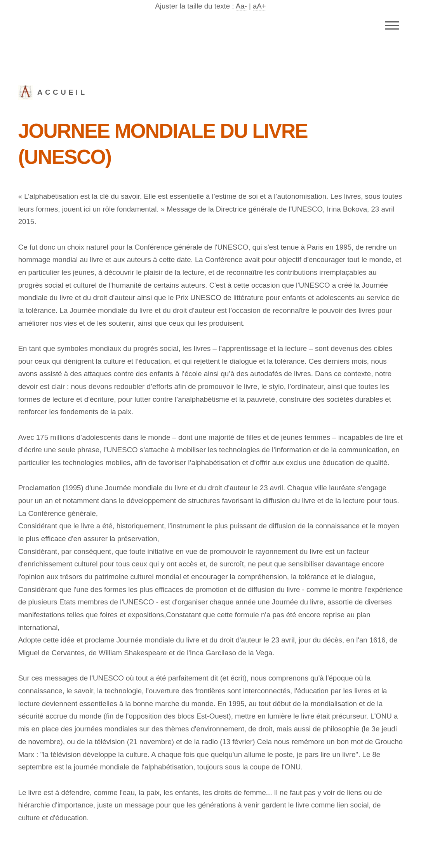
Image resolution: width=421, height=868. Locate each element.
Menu (392, 25)
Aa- (241, 6)
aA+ (259, 6)
